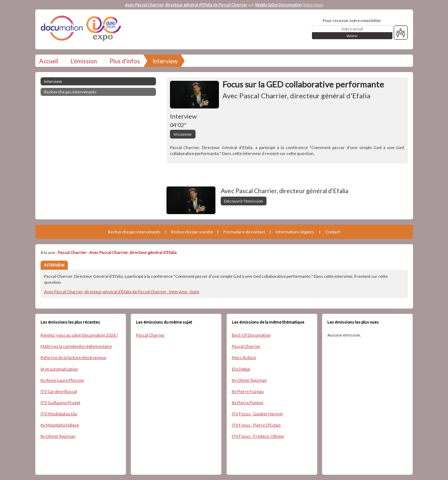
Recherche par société (192, 232)
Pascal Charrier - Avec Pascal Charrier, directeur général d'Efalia (117, 252)
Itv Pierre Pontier (248, 403)
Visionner (183, 134)
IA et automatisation (59, 369)
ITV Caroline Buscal (59, 391)
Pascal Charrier (150, 335)
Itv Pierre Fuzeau (248, 391)
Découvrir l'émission (244, 201)
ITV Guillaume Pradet (61, 403)
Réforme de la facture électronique (73, 357)
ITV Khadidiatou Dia (59, 414)
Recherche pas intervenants (70, 92)
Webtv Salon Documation (278, 5)
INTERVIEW (54, 265)
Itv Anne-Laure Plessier (62, 380)
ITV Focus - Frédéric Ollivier (258, 436)
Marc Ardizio (244, 357)
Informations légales (295, 232)
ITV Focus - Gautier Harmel (257, 414)
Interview (313, 5)
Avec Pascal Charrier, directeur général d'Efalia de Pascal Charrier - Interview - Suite (122, 292)
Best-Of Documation (251, 335)
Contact (333, 232)
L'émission (84, 61)
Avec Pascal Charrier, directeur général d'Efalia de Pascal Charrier (186, 5)
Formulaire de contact (244, 232)
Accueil (49, 61)
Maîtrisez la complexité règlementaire (76, 346)
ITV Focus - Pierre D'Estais (256, 425)
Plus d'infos (125, 61)
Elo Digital (241, 369)
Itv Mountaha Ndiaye (60, 425)
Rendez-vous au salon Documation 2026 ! (79, 335)
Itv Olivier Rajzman (58, 436)
